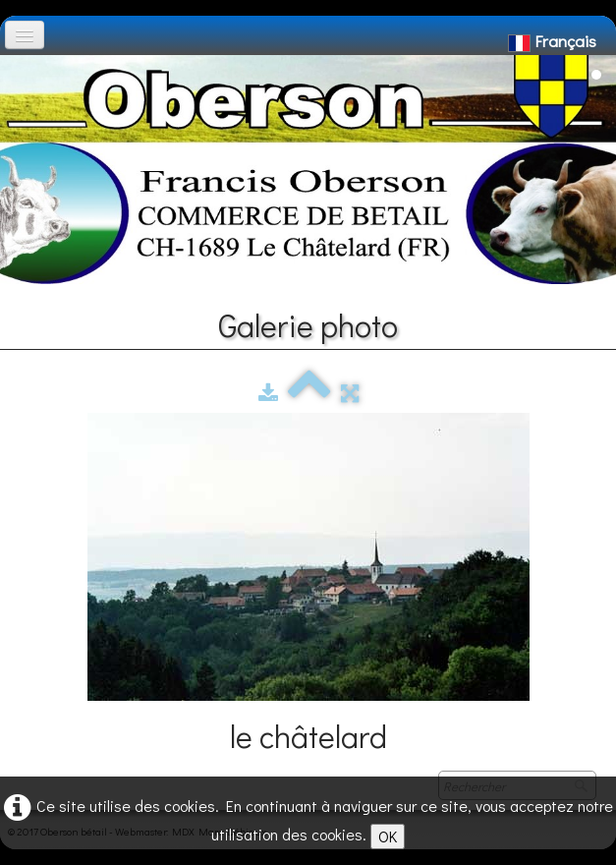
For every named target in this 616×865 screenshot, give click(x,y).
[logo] (23, 65)
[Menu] (25, 35)
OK (388, 836)
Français (554, 41)
